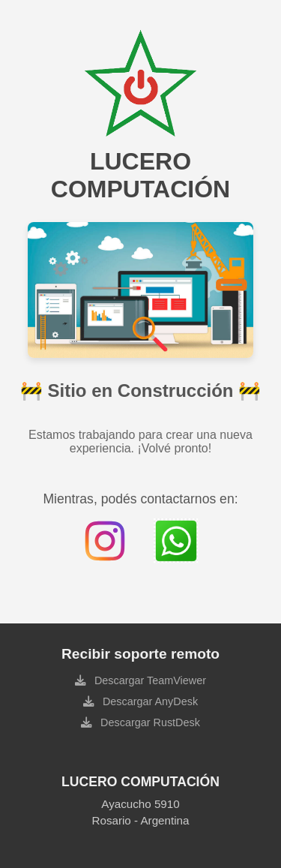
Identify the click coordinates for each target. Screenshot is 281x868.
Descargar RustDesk (149, 722)
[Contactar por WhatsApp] (176, 541)
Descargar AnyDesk (149, 701)
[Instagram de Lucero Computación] (105, 541)
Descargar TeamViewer (149, 680)
